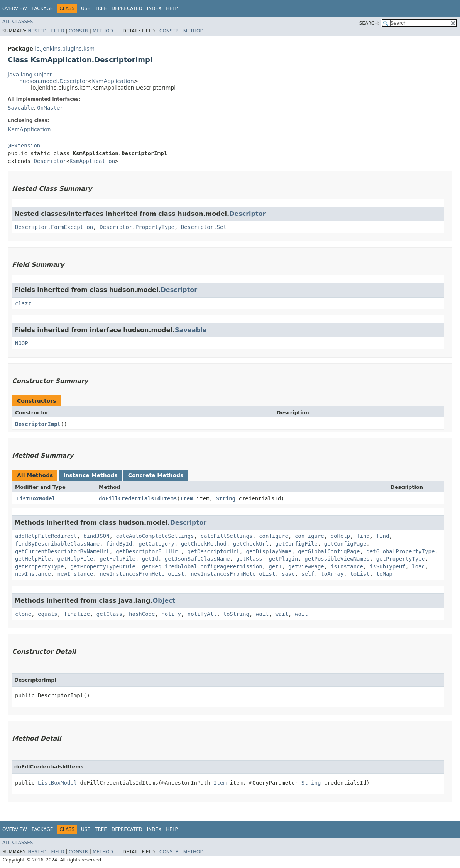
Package (42, 8)
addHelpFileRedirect (46, 536)
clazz (23, 303)
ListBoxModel (36, 498)
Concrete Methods (156, 475)
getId (150, 559)
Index (154, 8)
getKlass (249, 559)
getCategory (156, 544)
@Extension (24, 146)
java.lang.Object (30, 75)
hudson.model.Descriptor (53, 81)
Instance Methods (90, 475)
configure (274, 536)
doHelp (341, 536)
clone (23, 614)
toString (236, 614)
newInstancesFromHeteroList (142, 574)
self (308, 574)
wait (262, 614)
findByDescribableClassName (57, 544)
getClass (109, 614)
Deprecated (127, 8)
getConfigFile (296, 544)
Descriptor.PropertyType (137, 227)
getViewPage (306, 566)
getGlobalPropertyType (400, 551)
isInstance (347, 566)
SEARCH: (370, 23)
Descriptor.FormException (54, 227)
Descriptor (50, 161)
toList (360, 574)
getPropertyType (401, 559)
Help (172, 8)
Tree (101, 8)
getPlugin (283, 559)
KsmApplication (113, 81)
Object (164, 601)
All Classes (18, 22)
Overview (15, 8)
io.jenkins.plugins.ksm (65, 49)
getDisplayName (269, 551)
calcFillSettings (226, 536)
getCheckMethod (204, 544)
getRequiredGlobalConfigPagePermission (202, 566)
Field (57, 31)
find (363, 536)
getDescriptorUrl (214, 551)
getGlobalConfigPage (329, 551)
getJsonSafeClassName (197, 559)
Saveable (21, 108)
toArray (332, 574)
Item (187, 498)
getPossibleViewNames (337, 559)
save (288, 574)
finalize (77, 614)
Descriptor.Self (205, 227)
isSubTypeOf (388, 566)
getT (275, 566)
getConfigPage (345, 544)
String (226, 498)
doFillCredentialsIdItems (138, 498)
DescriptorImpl (38, 424)
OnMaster (50, 108)
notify (171, 614)
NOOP (22, 343)
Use (86, 8)
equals (48, 614)
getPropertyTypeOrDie (103, 566)
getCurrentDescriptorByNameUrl (62, 551)
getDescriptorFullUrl (148, 551)
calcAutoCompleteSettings (155, 536)
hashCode (142, 614)
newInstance (33, 574)
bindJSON (96, 536)
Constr (78, 31)
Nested (37, 31)
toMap (384, 574)
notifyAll (202, 614)
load (418, 566)
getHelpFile (33, 559)
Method (103, 31)
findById (119, 544)
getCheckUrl (251, 544)
